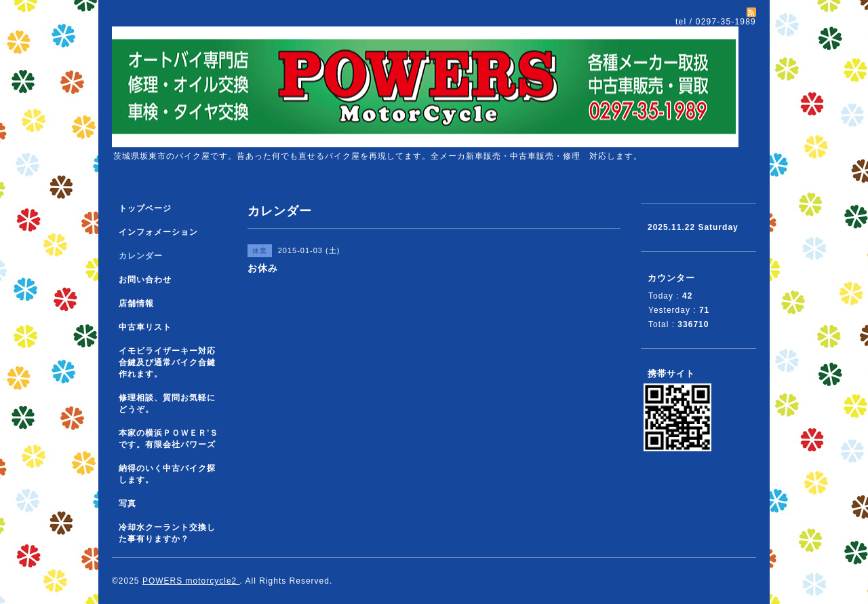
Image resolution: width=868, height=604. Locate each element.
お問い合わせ (145, 280)
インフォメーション (158, 232)
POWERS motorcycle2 (191, 581)
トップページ (145, 208)
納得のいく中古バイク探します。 (167, 474)
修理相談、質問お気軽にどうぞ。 (167, 403)
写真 (127, 504)
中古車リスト (145, 327)
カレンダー (141, 256)
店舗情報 (136, 303)
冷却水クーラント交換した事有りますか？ (167, 533)
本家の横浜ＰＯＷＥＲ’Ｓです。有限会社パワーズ (169, 439)
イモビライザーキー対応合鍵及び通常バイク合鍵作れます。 (167, 362)
